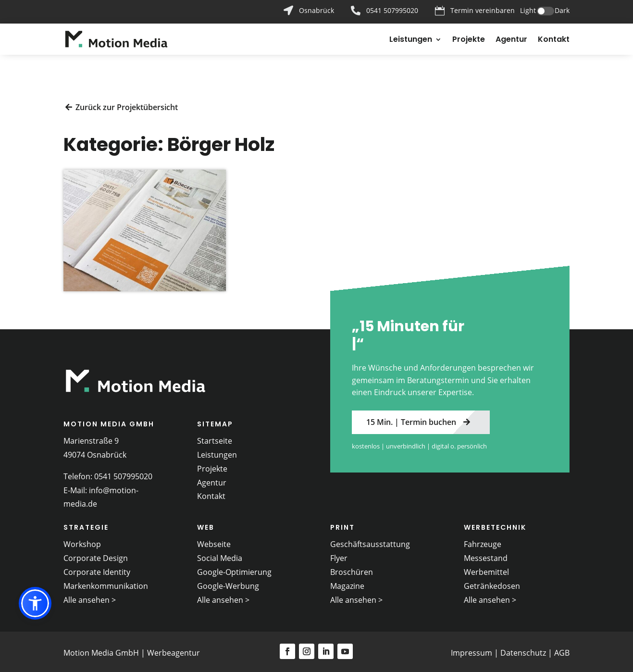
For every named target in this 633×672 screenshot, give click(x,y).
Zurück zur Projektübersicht (127, 104)
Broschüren (352, 569)
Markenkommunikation (106, 583)
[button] (35, 603)
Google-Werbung (228, 583)
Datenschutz (523, 650)
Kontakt (554, 40)
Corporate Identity (97, 569)
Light (528, 10)
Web (206, 525)
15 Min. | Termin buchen (411, 419)
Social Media (220, 556)
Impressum (472, 650)
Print (342, 525)
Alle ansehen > (90, 597)
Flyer (339, 556)
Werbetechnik (495, 525)
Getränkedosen (492, 583)
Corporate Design (96, 556)
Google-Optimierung (234, 569)
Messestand (486, 556)
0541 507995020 (123, 473)
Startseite (215, 438)
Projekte (469, 40)
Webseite (214, 542)
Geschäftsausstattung (370, 542)
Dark (562, 10)
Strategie (86, 525)
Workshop (82, 542)
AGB (562, 650)
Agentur (511, 40)
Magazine (347, 583)
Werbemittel (486, 569)
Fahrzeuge (483, 542)
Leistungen (411, 40)
